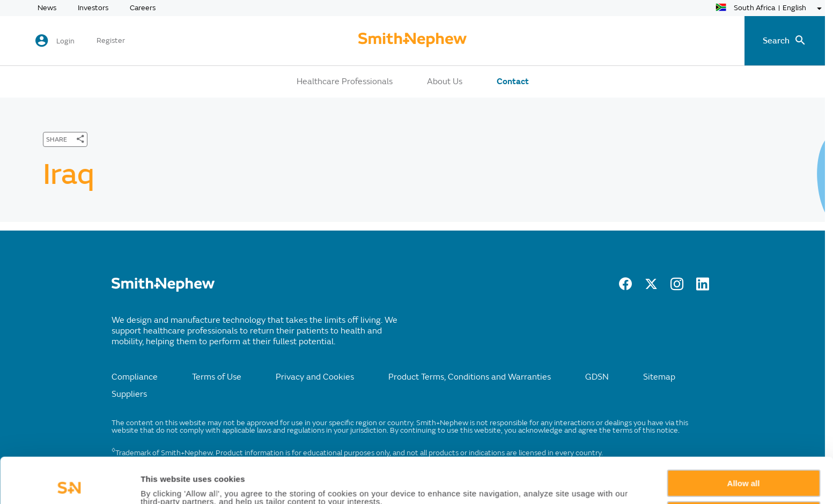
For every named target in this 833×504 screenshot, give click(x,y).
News (47, 8)
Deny (744, 469)
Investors (93, 8)
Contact (513, 81)
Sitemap (659, 377)
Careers (143, 8)
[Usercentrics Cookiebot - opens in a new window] (69, 483)
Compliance (135, 377)
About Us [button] (445, 81)
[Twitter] (651, 287)
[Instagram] (677, 287)
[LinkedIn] (703, 287)
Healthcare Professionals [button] (345, 81)
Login (65, 41)
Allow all (744, 438)
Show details (165, 483)
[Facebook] (625, 287)
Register (111, 41)
